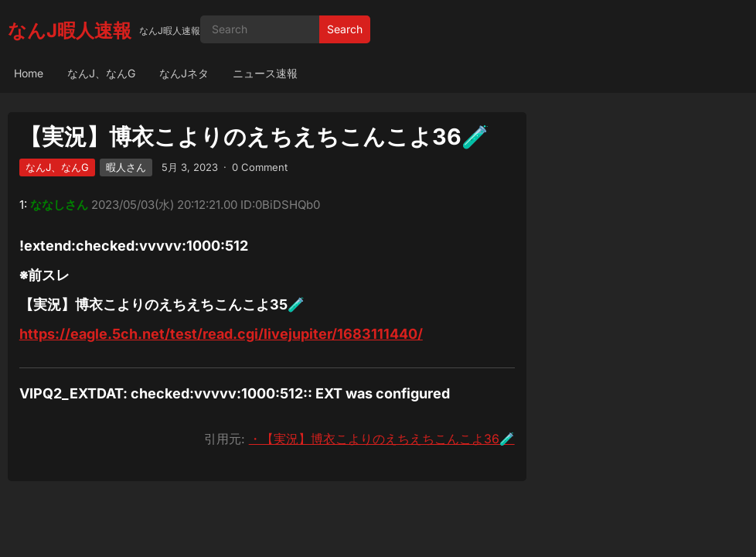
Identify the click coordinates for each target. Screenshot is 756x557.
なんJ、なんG (101, 73)
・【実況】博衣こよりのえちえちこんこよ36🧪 (382, 439)
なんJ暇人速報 (70, 31)
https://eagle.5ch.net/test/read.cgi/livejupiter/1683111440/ (221, 334)
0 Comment (260, 167)
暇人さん (126, 167)
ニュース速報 (265, 73)
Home (29, 73)
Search (345, 29)
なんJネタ (184, 73)
